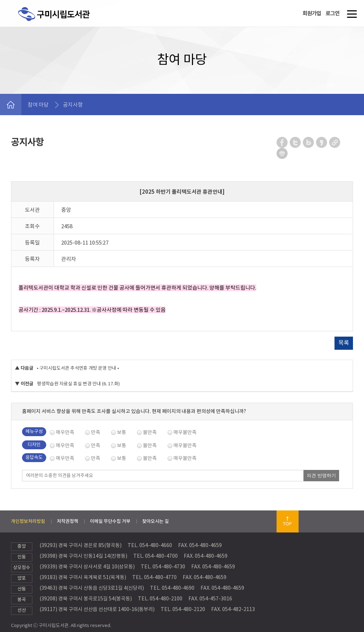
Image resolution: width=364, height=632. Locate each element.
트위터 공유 (296, 142)
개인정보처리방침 (28, 521)
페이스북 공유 (282, 142)
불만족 (150, 432)
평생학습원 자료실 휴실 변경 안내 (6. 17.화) (78, 384)
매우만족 (65, 432)
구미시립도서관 (61, 22)
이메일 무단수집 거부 (110, 521)
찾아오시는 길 (156, 521)
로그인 (333, 13)
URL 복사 (335, 142)
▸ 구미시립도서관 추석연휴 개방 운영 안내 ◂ (78, 368)
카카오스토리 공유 (322, 142)
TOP (287, 524)
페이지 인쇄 (282, 153)
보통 (122, 432)
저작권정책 (68, 521)
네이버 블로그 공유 (309, 142)
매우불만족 (185, 432)
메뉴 (350, 17)
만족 (96, 432)
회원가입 (312, 13)
